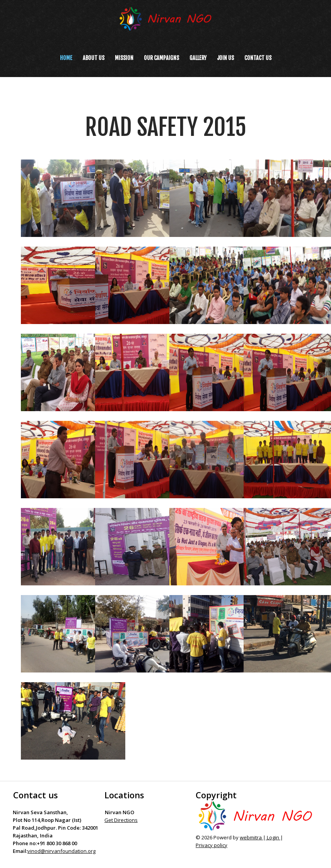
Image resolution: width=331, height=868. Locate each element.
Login (273, 837)
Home (66, 58)
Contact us (258, 58)
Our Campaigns (161, 58)
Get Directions (121, 820)
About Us (94, 58)
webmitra (251, 837)
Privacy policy (212, 845)
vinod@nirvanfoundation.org (61, 851)
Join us (225, 58)
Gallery (198, 58)
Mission (124, 58)
